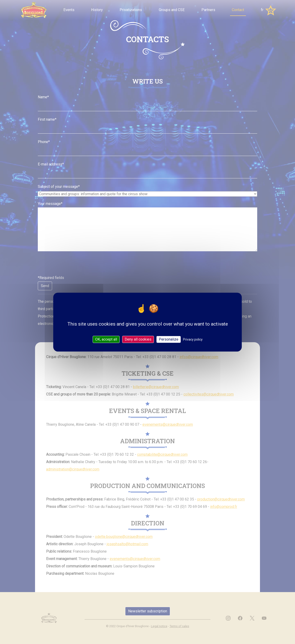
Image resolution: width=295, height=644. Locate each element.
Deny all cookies (138, 339)
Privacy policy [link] (193, 339)
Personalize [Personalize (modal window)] (169, 339)
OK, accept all (106, 339)
